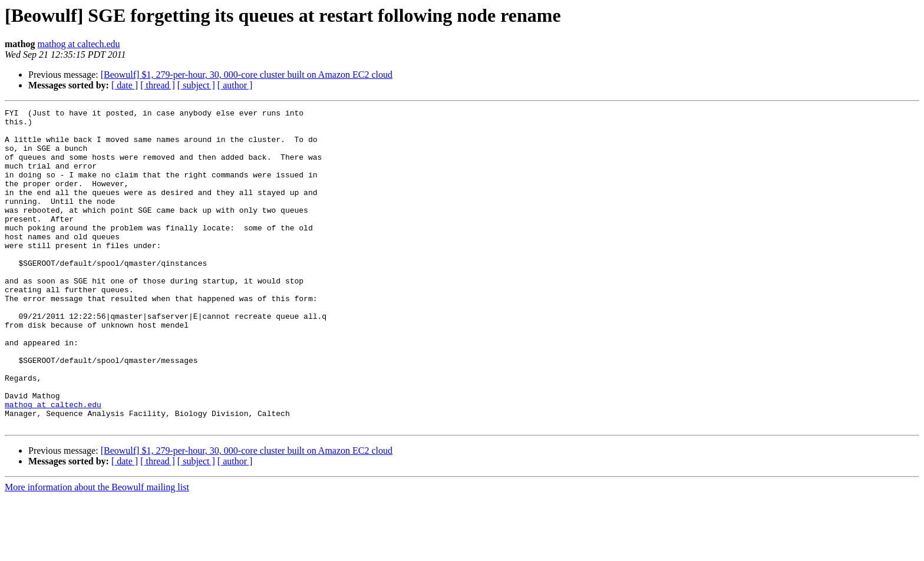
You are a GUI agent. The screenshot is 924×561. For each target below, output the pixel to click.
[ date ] (125, 85)
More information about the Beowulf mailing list (97, 551)
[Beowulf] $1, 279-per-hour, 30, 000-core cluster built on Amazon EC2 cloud (247, 75)
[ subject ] (196, 85)
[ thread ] (158, 85)
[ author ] (235, 85)
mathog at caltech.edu (79, 44)
